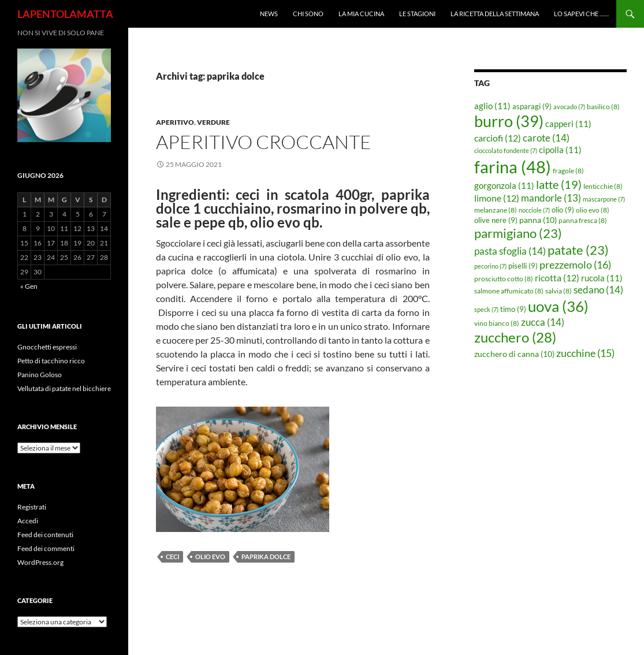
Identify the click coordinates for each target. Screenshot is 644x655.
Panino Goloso (40, 375)
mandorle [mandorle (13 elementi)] (551, 198)
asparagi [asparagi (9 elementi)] (532, 106)
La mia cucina (361, 14)
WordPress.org (40, 562)
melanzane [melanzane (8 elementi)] (496, 210)
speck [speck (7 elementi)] (486, 309)
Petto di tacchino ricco (51, 361)
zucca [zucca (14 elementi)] (543, 322)
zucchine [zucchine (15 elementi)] (585, 353)
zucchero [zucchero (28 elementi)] (515, 337)
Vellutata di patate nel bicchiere (64, 388)
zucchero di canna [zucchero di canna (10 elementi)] (514, 354)
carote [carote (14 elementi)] (546, 138)
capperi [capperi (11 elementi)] (568, 124)
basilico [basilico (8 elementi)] (603, 107)
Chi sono (308, 14)
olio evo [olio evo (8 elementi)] (593, 210)
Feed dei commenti (46, 548)
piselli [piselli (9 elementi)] (523, 266)
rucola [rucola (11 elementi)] (602, 278)
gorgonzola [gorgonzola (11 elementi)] (504, 185)
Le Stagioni (417, 14)
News (269, 14)
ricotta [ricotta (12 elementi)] (557, 278)
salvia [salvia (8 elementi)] (559, 291)
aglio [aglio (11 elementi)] (492, 106)
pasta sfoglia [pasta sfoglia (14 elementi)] (510, 251)
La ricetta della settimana (495, 14)
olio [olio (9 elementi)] (563, 210)
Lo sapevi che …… (581, 14)
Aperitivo (175, 122)
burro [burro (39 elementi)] (509, 121)
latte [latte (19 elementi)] (559, 184)
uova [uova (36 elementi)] (558, 306)
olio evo (210, 557)
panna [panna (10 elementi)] (538, 220)
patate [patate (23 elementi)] (578, 250)
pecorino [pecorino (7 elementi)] (490, 266)
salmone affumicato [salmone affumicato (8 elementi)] (509, 291)
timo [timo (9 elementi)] (513, 309)
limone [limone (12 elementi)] (497, 198)
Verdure (213, 122)
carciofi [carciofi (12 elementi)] (498, 138)
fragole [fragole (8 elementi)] (568, 171)
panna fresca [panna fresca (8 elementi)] (583, 220)
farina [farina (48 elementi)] (513, 167)
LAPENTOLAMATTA (65, 14)
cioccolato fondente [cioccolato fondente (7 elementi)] (506, 150)
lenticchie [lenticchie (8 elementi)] (603, 186)
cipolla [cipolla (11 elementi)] (560, 150)
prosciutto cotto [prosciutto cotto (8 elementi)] (504, 279)
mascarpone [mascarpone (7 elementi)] (604, 199)
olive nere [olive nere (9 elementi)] (496, 220)
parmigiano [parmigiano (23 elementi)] (518, 233)
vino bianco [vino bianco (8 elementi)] (497, 323)
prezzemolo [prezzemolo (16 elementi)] (575, 265)
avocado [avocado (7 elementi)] (569, 107)
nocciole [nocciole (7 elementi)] (534, 210)
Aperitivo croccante (264, 142)
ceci (172, 557)
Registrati (32, 507)
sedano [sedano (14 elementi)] (598, 290)
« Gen (29, 286)
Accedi (28, 521)
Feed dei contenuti (45, 535)
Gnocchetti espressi (47, 347)
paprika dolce (266, 557)
